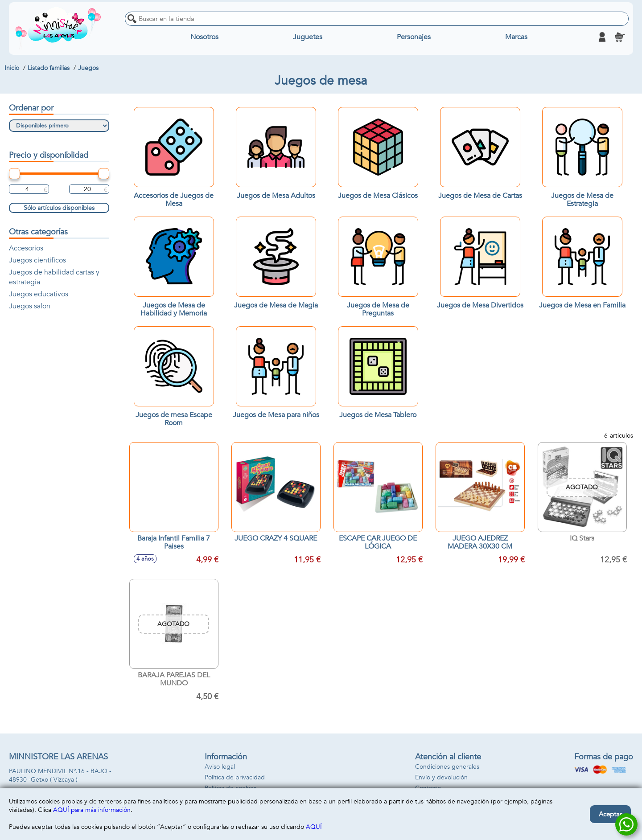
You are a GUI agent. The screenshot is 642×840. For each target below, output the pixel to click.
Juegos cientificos (37, 260)
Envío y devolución (441, 777)
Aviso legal (220, 767)
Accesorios (26, 248)
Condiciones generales (447, 767)
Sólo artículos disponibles (59, 208)
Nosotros (204, 37)
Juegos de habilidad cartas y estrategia (54, 277)
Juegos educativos (39, 294)
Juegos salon (30, 306)
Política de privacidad (235, 777)
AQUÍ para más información (92, 810)
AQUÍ (314, 827)
